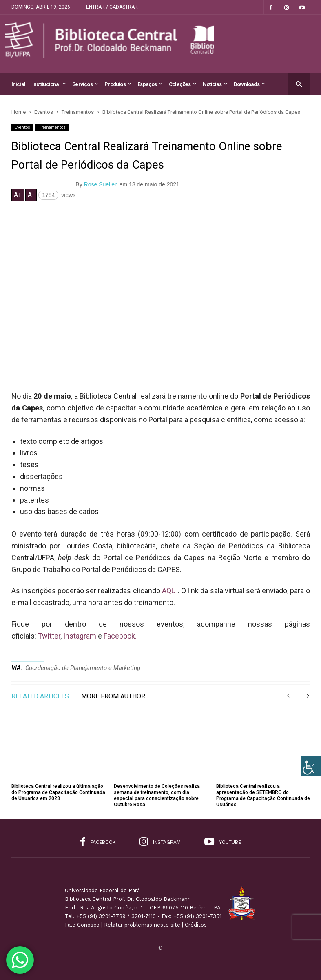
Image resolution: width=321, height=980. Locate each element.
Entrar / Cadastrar (112, 7)
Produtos (117, 84)
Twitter (49, 636)
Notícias (215, 84)
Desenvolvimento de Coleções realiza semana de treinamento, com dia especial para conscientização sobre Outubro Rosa (157, 795)
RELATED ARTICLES (40, 697)
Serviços (85, 84)
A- (31, 195)
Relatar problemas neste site (142, 925)
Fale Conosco (82, 925)
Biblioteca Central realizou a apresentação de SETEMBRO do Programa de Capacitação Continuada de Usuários (263, 795)
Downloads (249, 84)
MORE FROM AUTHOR (113, 697)
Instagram (80, 636)
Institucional (49, 84)
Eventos (22, 127)
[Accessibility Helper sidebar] (311, 766)
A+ (18, 195)
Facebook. (119, 636)
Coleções (182, 84)
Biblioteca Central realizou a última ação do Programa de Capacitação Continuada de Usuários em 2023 (58, 792)
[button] (299, 84)
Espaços (150, 84)
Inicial (19, 84)
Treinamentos (52, 127)
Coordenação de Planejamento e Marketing (83, 668)
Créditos (196, 925)
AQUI (170, 591)
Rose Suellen (101, 184)
